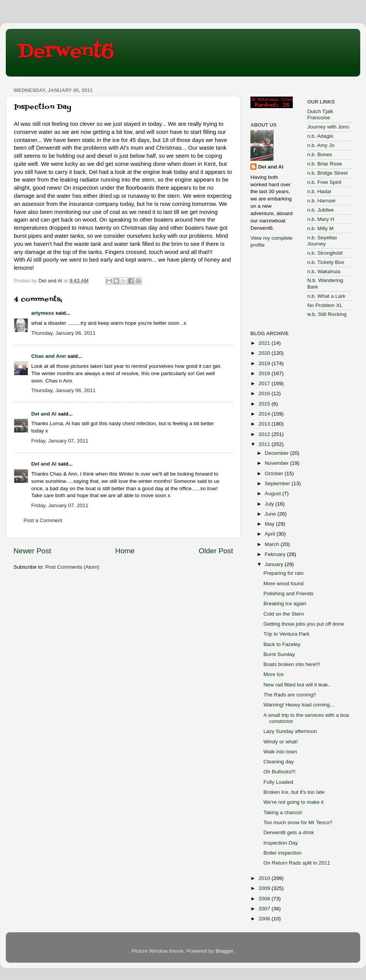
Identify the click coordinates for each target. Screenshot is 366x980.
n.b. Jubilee (321, 210)
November (277, 463)
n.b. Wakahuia (324, 271)
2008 (265, 899)
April (271, 534)
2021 (265, 343)
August (274, 493)
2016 (265, 393)
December (277, 453)
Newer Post (32, 551)
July (270, 504)
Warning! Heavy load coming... (299, 705)
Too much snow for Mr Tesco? (298, 822)
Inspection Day (281, 843)
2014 (265, 414)
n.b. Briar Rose (325, 164)
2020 (265, 353)
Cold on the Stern (284, 614)
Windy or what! (281, 742)
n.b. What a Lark (327, 296)
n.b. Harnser (322, 201)
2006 (265, 919)
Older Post (216, 551)
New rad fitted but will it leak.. (297, 685)
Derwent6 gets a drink (289, 832)
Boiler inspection (283, 853)
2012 (265, 434)
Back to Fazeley (282, 644)
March (273, 544)
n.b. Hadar (320, 191)
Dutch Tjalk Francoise (320, 114)
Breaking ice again (285, 604)
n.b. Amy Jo (321, 145)
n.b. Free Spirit (325, 182)
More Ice (274, 674)
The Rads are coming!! (290, 695)
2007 (265, 909)
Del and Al (44, 414)
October (275, 473)
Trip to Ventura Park (287, 634)
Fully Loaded (278, 782)
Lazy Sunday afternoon (290, 731)
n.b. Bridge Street (328, 173)
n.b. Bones (320, 154)
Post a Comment (43, 520)
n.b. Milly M (321, 228)
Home (125, 551)
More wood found (284, 583)
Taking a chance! (283, 812)
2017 (265, 383)
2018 (265, 373)
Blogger (224, 951)
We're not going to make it (294, 802)
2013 (265, 424)
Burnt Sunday (279, 654)
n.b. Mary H (321, 219)
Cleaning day (279, 762)
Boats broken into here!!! (292, 664)
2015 (265, 404)
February (276, 554)
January (275, 564)
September (278, 483)
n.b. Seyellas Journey (322, 241)
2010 (265, 878)
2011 (265, 444)
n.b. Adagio (321, 136)
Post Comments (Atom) (72, 567)
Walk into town (280, 752)
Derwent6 (66, 52)
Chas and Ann (49, 356)
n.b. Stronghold (325, 253)
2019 (265, 363)
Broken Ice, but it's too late (294, 792)
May (270, 524)
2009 (265, 888)
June (271, 514)
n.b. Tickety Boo (326, 262)
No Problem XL (325, 305)
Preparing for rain (284, 573)
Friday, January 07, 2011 (60, 441)
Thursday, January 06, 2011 (63, 333)
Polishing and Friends (289, 594)
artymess (43, 313)
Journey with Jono (328, 127)
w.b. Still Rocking (327, 314)
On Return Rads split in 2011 (297, 863)
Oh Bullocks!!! (280, 772)
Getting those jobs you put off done (304, 624)
